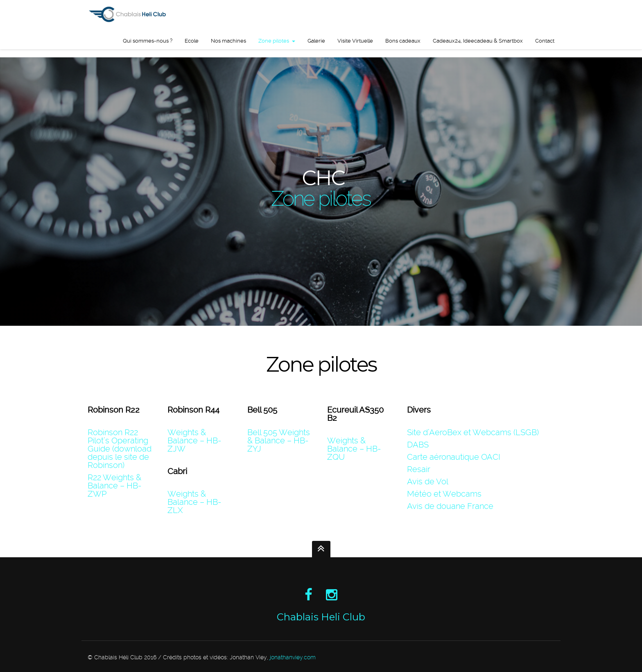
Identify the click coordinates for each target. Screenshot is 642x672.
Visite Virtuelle (355, 41)
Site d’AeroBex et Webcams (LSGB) (473, 432)
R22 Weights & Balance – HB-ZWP (114, 486)
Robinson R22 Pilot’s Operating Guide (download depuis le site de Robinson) (120, 449)
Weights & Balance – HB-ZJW (194, 440)
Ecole (192, 41)
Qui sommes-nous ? (148, 41)
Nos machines (228, 41)
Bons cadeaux (403, 41)
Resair (419, 469)
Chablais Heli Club (321, 617)
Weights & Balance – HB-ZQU (354, 449)
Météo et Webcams (444, 494)
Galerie (316, 41)
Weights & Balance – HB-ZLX (194, 502)
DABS (418, 445)
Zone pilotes (274, 41)
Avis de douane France (450, 506)
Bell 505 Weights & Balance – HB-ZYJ (279, 440)
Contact (545, 41)
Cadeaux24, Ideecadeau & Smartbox (478, 41)
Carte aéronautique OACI (454, 457)
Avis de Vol (428, 481)
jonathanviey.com (293, 657)
